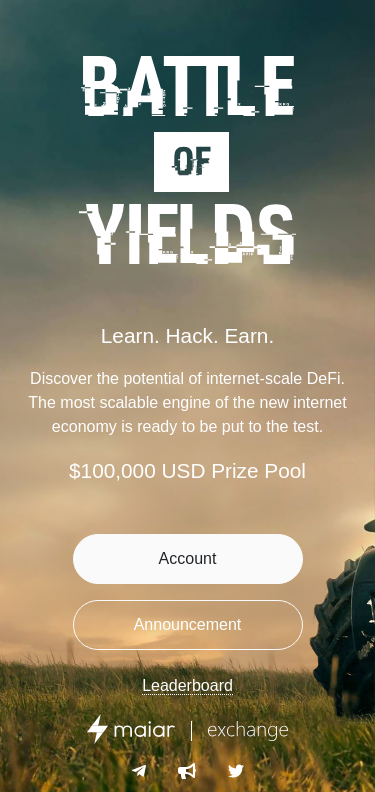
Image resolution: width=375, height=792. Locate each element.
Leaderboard (187, 685)
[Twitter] (236, 772)
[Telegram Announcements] (187, 772)
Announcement (188, 624)
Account (188, 558)
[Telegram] (139, 772)
